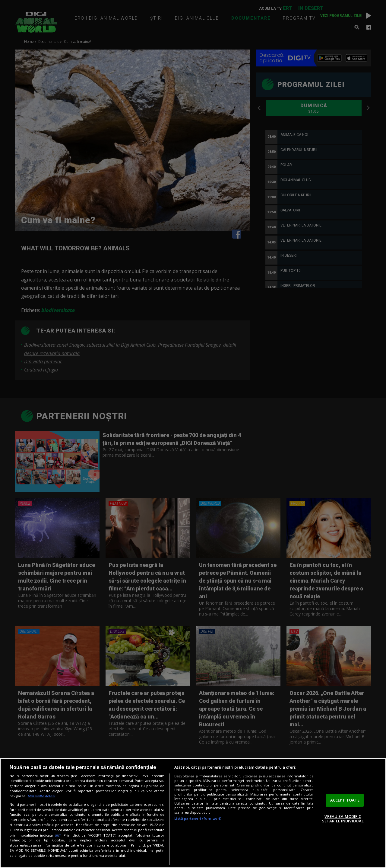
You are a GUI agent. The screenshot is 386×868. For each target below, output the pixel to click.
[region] (193, 813)
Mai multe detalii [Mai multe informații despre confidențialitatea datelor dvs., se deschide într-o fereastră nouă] (41, 796)
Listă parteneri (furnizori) (198, 818)
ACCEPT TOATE (345, 800)
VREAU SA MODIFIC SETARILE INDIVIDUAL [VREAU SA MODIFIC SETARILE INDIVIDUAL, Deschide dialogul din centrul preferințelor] (343, 819)
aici (58, 835)
